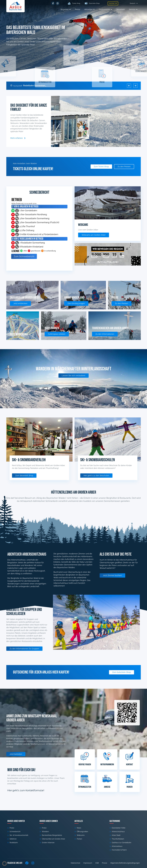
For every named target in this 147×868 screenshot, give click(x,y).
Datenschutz (75, 863)
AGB (97, 863)
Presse (105, 863)
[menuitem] (134, 3)
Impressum (88, 863)
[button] (113, 3)
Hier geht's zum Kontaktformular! (26, 790)
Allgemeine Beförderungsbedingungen (125, 863)
